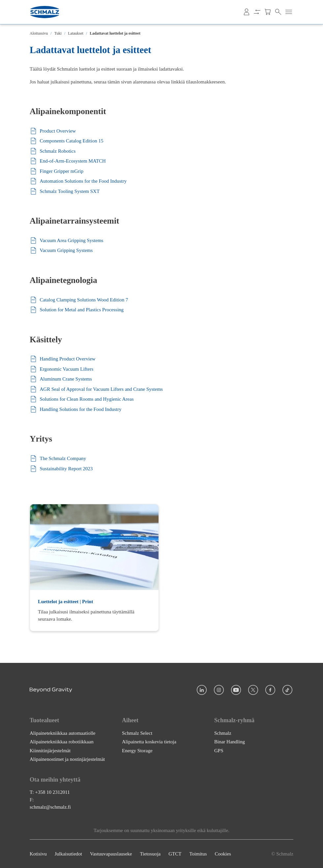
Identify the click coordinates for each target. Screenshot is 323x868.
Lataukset (76, 33)
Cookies (223, 854)
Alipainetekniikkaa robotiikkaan (62, 742)
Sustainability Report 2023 (61, 469)
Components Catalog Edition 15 (66, 141)
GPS (219, 750)
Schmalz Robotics (53, 151)
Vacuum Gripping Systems (61, 250)
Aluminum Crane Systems (61, 379)
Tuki (58, 33)
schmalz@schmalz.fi (50, 807)
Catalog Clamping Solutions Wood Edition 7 (79, 300)
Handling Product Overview (63, 359)
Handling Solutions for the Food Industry (75, 409)
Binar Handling (230, 742)
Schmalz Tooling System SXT (65, 191)
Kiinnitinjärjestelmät (50, 750)
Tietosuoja (150, 854)
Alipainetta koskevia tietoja (149, 742)
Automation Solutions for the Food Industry (78, 181)
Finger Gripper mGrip (57, 171)
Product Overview (53, 131)
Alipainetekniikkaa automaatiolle (63, 733)
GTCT (175, 854)
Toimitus (198, 854)
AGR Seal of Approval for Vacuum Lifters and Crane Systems (96, 389)
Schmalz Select (137, 733)
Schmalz (223, 733)
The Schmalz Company (58, 459)
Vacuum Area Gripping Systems (66, 241)
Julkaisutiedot (68, 854)
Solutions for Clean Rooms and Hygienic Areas (82, 399)
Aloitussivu (39, 33)
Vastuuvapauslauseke (111, 854)
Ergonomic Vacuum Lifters (61, 369)
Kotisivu (38, 854)
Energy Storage (137, 750)
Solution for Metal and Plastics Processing (77, 310)
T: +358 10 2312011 (50, 792)
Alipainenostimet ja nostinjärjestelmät (67, 759)
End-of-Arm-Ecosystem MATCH (68, 161)
